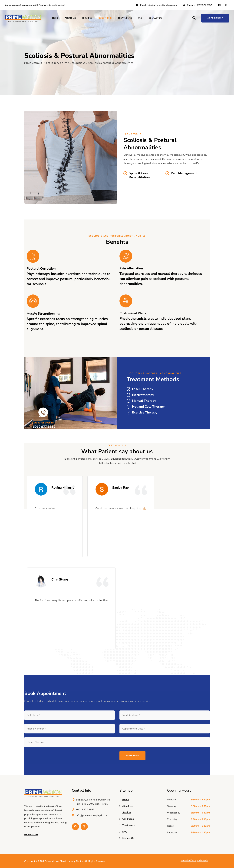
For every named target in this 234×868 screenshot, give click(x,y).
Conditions (105, 18)
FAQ (140, 18)
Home (55, 18)
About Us (70, 18)
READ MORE (31, 835)
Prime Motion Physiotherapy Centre (64, 861)
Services (87, 18)
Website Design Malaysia (194, 860)
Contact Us (155, 18)
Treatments (125, 18)
